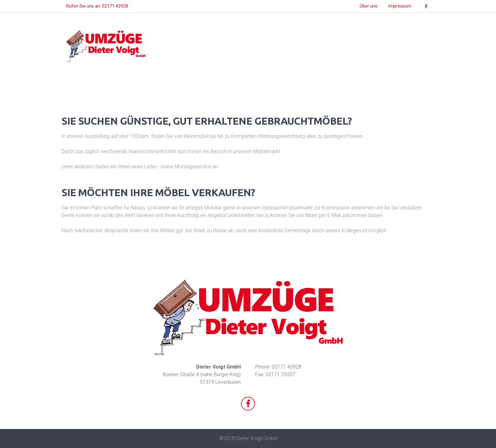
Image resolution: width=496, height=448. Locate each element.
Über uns (369, 6)
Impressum (400, 6)
